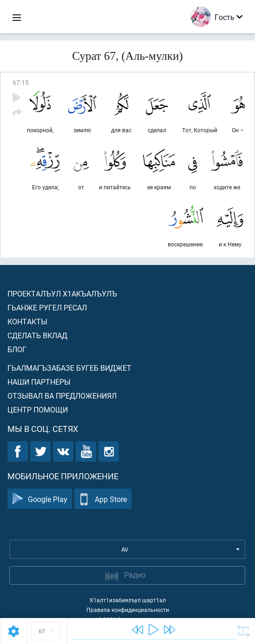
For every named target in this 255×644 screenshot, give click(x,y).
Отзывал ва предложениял (62, 396)
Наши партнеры (39, 382)
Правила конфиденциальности (128, 610)
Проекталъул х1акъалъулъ (62, 293)
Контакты (27, 321)
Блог (17, 349)
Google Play (40, 499)
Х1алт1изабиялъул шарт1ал (128, 600)
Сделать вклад (37, 335)
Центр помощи (38, 409)
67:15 (21, 82)
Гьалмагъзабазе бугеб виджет (69, 368)
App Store (103, 499)
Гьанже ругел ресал (47, 307)
